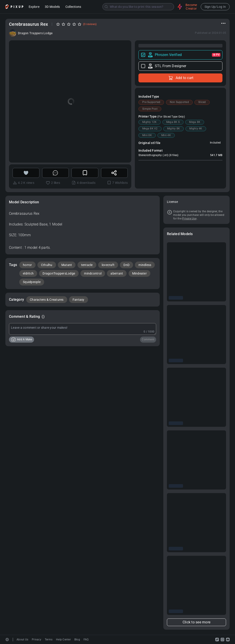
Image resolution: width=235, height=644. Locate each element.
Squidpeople (32, 282)
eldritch (28, 273)
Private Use (189, 219)
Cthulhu (47, 265)
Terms (49, 640)
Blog (77, 640)
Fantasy (79, 300)
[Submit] (106, 7)
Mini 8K (147, 135)
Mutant (67, 265)
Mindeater (139, 273)
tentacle (87, 265)
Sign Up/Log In (215, 7)
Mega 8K (195, 122)
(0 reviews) (90, 24)
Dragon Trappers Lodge (35, 33)
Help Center (63, 640)
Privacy (37, 640)
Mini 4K (166, 135)
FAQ (86, 640)
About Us (22, 640)
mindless (145, 265)
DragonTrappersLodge (59, 273)
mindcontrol (93, 273)
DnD (126, 265)
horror (27, 265)
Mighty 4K (196, 129)
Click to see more (196, 622)
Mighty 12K (150, 122)
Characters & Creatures (47, 300)
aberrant (117, 273)
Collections (73, 7)
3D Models (52, 7)
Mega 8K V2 (150, 129)
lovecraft (108, 265)
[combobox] (130, 7)
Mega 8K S (173, 122)
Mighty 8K (174, 129)
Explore (34, 7)
